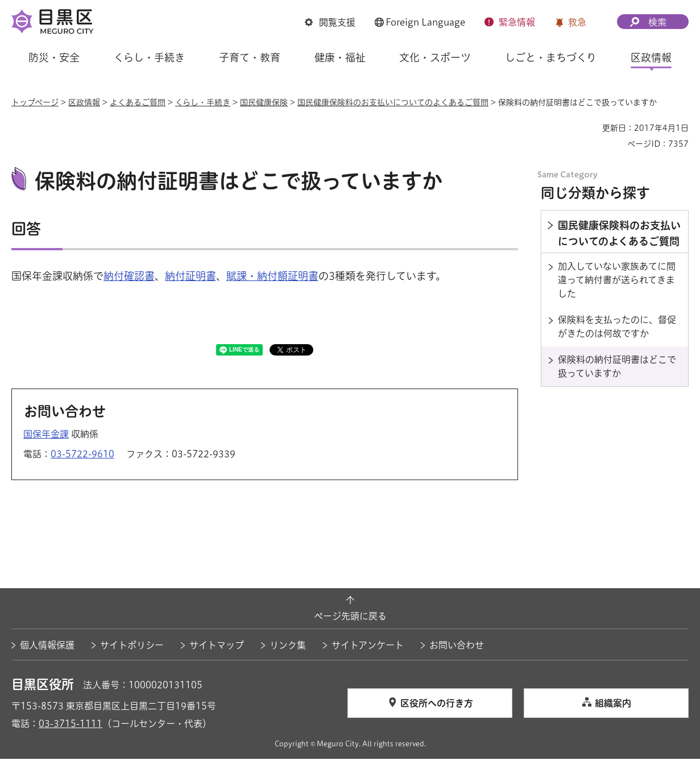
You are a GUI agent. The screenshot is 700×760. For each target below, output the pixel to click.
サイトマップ (217, 646)
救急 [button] (577, 22)
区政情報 (84, 102)
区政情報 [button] (651, 57)
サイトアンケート (368, 646)
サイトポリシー (132, 646)
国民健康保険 (264, 102)
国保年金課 (46, 435)
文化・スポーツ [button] (435, 57)
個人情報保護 (47, 646)
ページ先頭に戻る (350, 618)
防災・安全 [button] (54, 57)
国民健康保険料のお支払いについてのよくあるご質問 (393, 102)
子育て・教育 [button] (250, 57)
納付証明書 (190, 278)
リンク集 (288, 646)
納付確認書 (129, 278)
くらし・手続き (203, 102)
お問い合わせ (457, 646)
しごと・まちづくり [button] (551, 57)
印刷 (589, 128)
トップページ (35, 102)
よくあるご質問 (138, 102)
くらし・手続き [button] (149, 57)
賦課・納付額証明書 (272, 278)
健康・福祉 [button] (340, 57)
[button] (330, 22)
